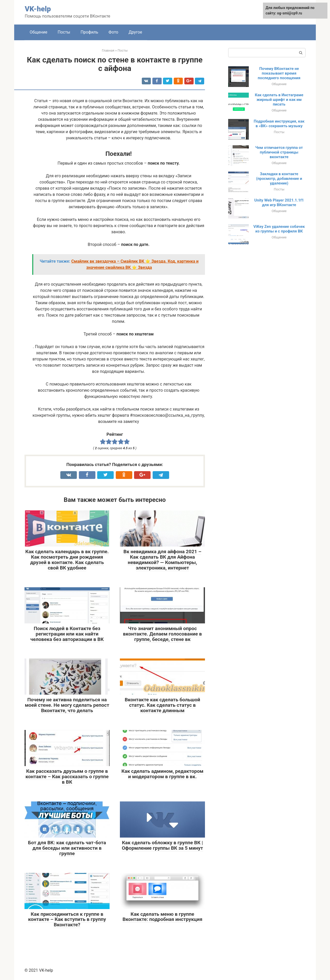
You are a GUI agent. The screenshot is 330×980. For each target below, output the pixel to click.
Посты (64, 32)
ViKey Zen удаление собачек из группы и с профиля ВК (279, 229)
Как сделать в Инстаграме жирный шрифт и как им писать (279, 100)
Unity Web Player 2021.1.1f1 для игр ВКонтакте (279, 203)
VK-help (38, 9)
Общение (39, 32)
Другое (135, 32)
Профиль (89, 32)
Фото (113, 32)
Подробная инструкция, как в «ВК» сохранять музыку (279, 124)
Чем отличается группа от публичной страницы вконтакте (279, 152)
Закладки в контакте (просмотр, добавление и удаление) (279, 179)
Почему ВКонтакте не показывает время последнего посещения (279, 73)
